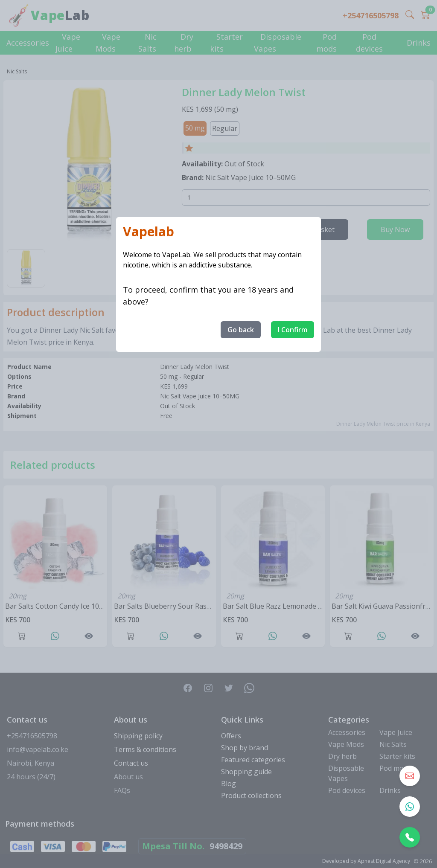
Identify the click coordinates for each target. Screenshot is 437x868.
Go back (241, 330)
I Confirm (293, 330)
